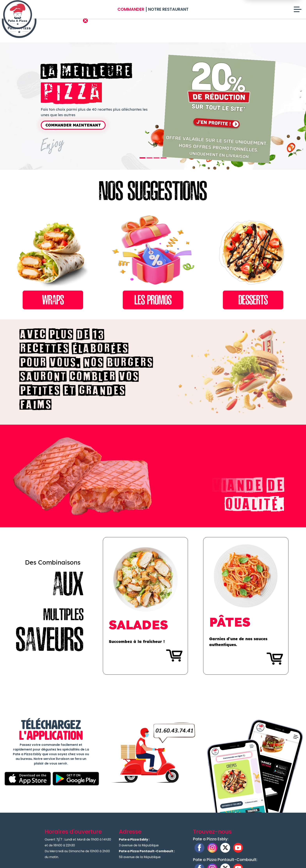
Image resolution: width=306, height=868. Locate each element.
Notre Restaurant (168, 9)
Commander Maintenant (73, 125)
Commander (131, 9)
